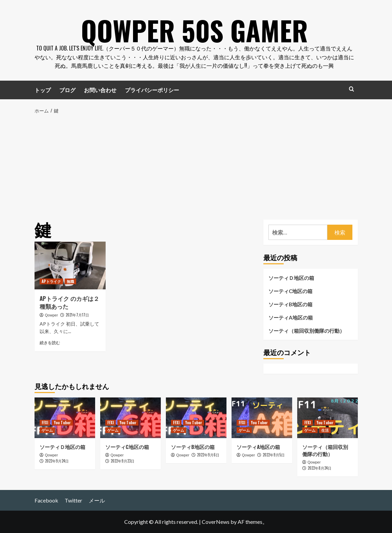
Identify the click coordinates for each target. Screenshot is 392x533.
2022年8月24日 (320, 468)
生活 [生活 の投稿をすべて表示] (325, 430)
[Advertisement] (196, 165)
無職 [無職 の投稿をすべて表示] (70, 281)
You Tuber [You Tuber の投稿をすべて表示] (62, 423)
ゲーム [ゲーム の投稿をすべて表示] (47, 430)
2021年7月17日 (77, 315)
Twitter (73, 500)
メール (97, 500)
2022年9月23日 (123, 461)
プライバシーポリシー (152, 90)
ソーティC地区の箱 (290, 291)
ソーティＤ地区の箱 (291, 278)
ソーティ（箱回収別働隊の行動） (307, 331)
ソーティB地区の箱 (290, 304)
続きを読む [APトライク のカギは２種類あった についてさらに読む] (50, 343)
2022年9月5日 (274, 455)
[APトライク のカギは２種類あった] (70, 265)
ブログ (67, 90)
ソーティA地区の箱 (291, 317)
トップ (43, 90)
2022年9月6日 (208, 455)
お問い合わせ (100, 90)
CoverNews (216, 522)
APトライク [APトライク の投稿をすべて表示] (51, 281)
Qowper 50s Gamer (194, 27)
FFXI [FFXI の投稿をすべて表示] (45, 423)
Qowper (52, 315)
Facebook (46, 500)
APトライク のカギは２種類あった (69, 302)
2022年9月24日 (57, 461)
